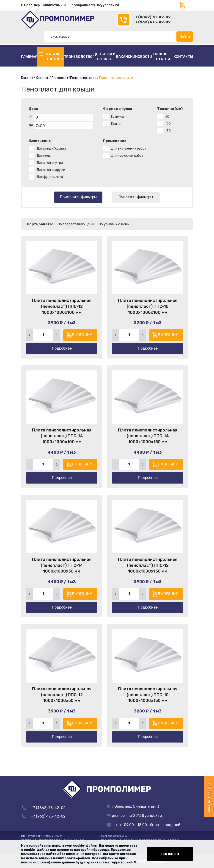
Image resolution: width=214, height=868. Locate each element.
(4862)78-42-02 (124, 20)
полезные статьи (163, 57)
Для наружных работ (127, 156)
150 (168, 131)
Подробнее (62, 348)
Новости (144, 57)
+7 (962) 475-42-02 (152, 22)
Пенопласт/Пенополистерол (74, 78)
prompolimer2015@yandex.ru (95, 5)
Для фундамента (50, 177)
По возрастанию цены (75, 224)
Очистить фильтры (136, 197)
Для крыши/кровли (51, 149)
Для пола (44, 156)
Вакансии (126, 57)
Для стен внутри (50, 163)
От (31, 116)
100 (168, 124)
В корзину (82, 335)
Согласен (170, 854)
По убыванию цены (114, 224)
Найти (185, 36)
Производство (78, 57)
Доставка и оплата (104, 57)
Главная (29, 57)
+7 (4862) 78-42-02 (152, 17)
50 (167, 117)
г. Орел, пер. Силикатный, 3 (44, 5)
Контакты (183, 57)
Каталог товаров (55, 57)
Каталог (42, 78)
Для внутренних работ (129, 149)
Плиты (116, 124)
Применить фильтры (78, 197)
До (31, 125)
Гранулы (118, 117)
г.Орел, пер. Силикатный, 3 (133, 806)
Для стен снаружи (51, 170)
